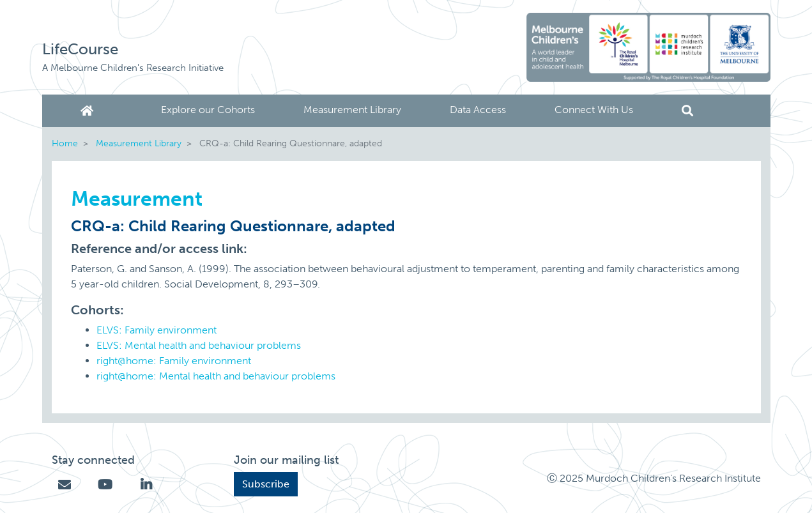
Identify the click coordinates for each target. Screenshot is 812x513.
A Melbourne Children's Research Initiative (133, 68)
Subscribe (266, 484)
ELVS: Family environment (157, 330)
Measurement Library (352, 110)
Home (89, 111)
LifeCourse (80, 49)
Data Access (478, 110)
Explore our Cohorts (208, 110)
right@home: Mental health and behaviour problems (216, 376)
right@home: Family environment (174, 361)
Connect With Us (594, 110)
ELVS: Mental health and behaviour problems (199, 345)
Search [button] (687, 111)
